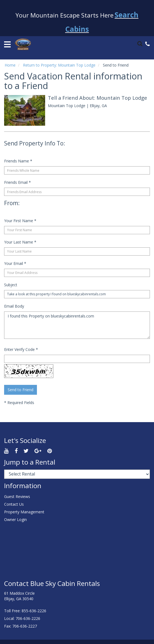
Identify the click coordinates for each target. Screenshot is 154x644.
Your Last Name (20, 242)
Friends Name (18, 161)
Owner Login (15, 520)
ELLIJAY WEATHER (77, 552)
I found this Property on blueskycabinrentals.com (77, 325)
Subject (11, 285)
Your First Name (20, 221)
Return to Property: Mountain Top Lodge (59, 65)
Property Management (24, 512)
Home (10, 65)
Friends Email (18, 182)
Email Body (14, 306)
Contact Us (14, 504)
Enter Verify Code (21, 349)
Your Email (15, 263)
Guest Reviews (17, 496)
